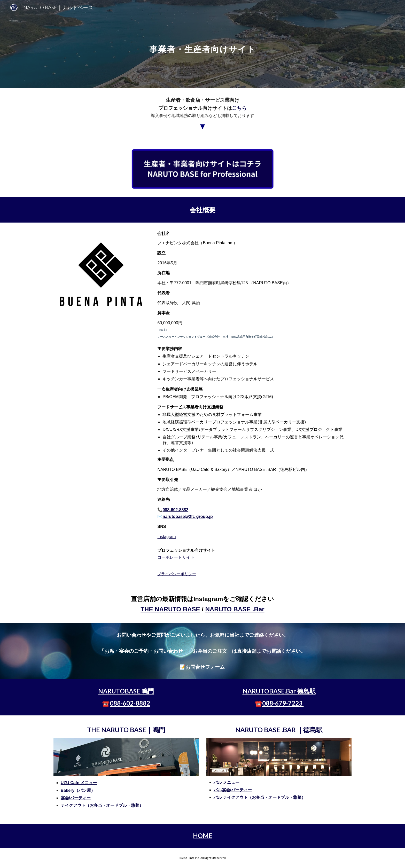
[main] (202, 44)
